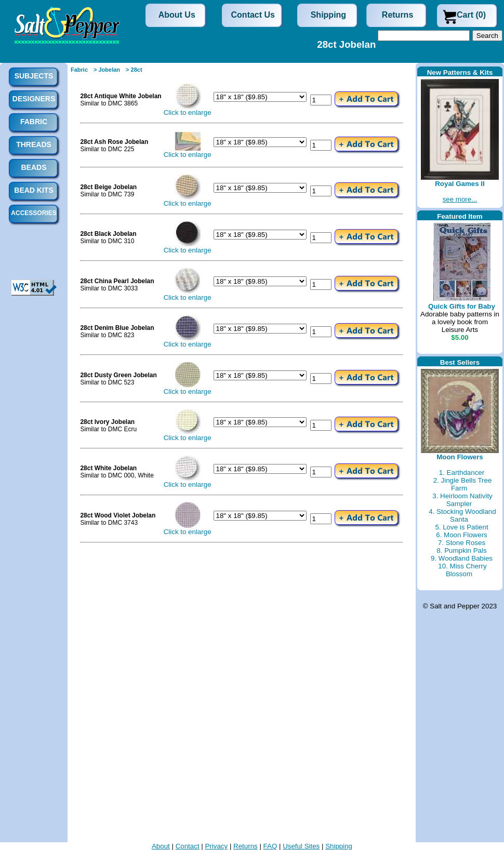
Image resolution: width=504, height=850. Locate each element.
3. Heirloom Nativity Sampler (462, 500)
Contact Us (253, 15)
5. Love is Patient (461, 527)
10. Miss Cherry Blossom (462, 570)
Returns (397, 15)
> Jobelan (107, 70)
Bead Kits (34, 190)
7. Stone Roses (462, 543)
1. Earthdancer (462, 473)
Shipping (328, 15)
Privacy (216, 846)
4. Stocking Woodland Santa (462, 515)
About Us (177, 15)
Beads (34, 167)
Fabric (79, 70)
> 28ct (134, 70)
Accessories (34, 213)
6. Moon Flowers (462, 535)
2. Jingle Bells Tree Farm (463, 484)
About (161, 846)
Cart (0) (471, 15)
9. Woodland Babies (462, 558)
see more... (460, 199)
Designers (34, 99)
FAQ (270, 846)
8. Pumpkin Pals (461, 550)
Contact (188, 846)
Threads (34, 144)
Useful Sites (301, 846)
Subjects (34, 76)
